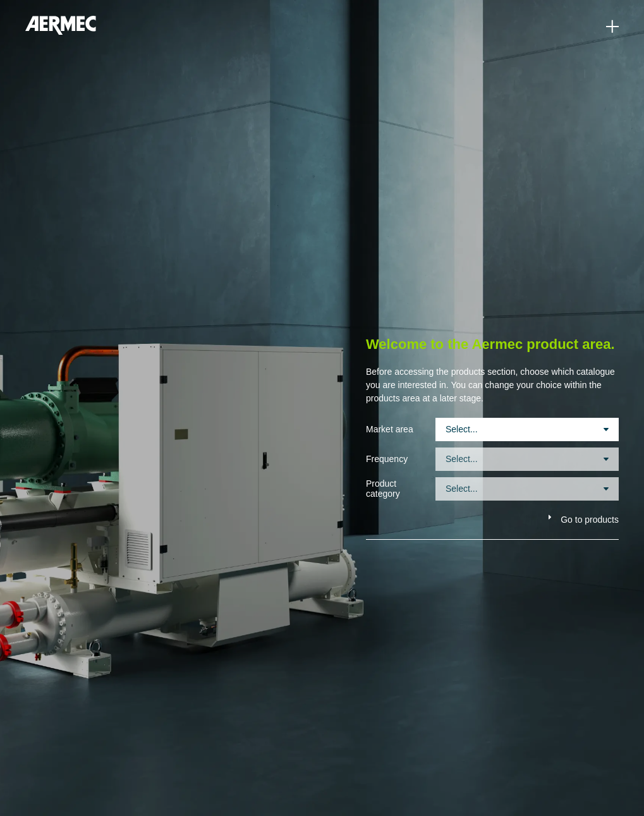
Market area (390, 429)
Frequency (387, 459)
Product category (383, 489)
